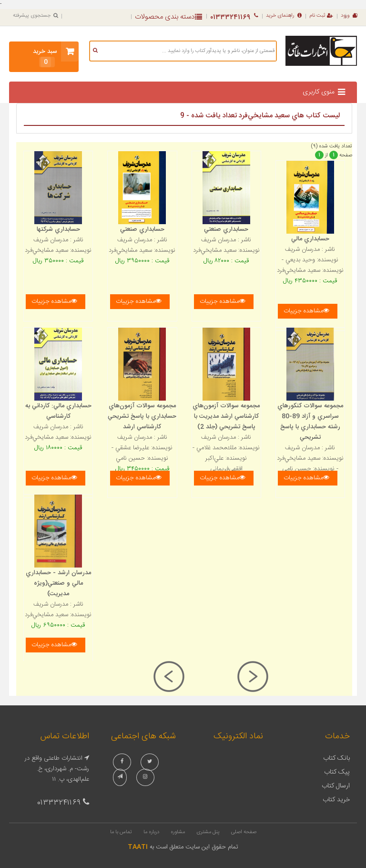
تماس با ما (121, 832)
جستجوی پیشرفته (36, 16)
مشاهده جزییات (54, 301)
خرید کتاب (336, 800)
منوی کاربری (319, 92)
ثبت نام (321, 16)
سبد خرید (45, 57)
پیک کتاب (337, 772)
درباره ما (151, 832)
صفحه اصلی (244, 832)
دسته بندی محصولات (168, 17)
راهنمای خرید (284, 16)
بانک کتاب (336, 758)
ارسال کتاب (336, 786)
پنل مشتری (208, 832)
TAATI (138, 847)
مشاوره (178, 832)
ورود (349, 16)
